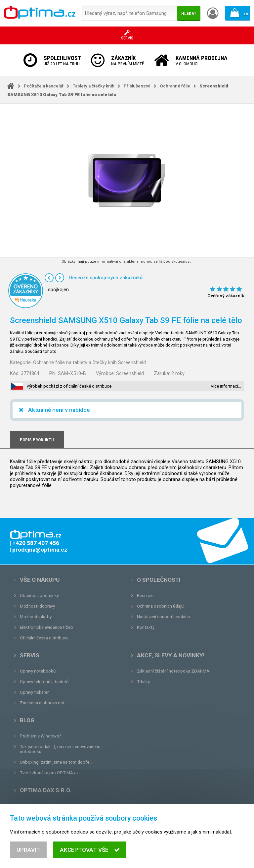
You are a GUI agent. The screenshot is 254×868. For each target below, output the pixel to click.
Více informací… (226, 386)
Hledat (189, 13)
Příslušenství (137, 86)
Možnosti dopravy (37, 606)
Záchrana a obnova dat (42, 703)
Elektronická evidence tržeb (46, 627)
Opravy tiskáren (35, 692)
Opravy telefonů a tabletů (44, 682)
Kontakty (146, 627)
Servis (30, 655)
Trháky (143, 682)
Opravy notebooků (38, 671)
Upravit (28, 853)
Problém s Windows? (41, 736)
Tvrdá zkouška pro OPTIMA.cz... (51, 773)
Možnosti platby (36, 617)
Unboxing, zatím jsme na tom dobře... (56, 762)
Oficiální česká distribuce (44, 638)
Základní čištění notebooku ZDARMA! (174, 671)
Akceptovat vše (90, 853)
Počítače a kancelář (44, 86)
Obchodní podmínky (39, 596)
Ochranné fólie (175, 86)
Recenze (145, 596)
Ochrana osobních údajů (160, 606)
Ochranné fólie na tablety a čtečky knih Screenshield (89, 362)
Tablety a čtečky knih (94, 86)
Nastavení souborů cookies (163, 617)
